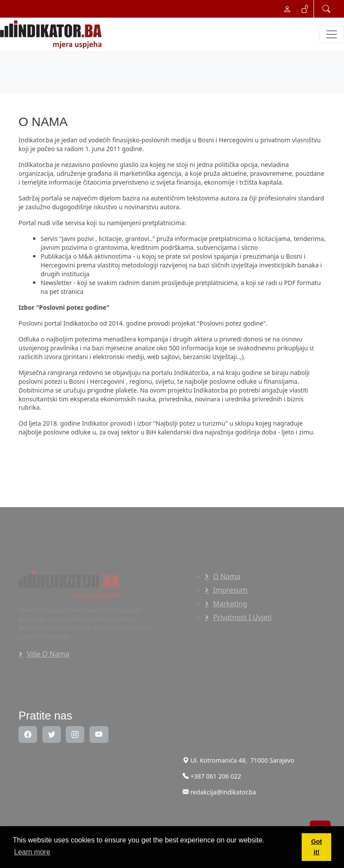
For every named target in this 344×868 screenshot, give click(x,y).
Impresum (230, 590)
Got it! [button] (316, 847)
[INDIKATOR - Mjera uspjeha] (52, 34)
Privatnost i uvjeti (242, 617)
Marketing (230, 604)
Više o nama (48, 654)
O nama (227, 576)
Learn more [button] (32, 852)
